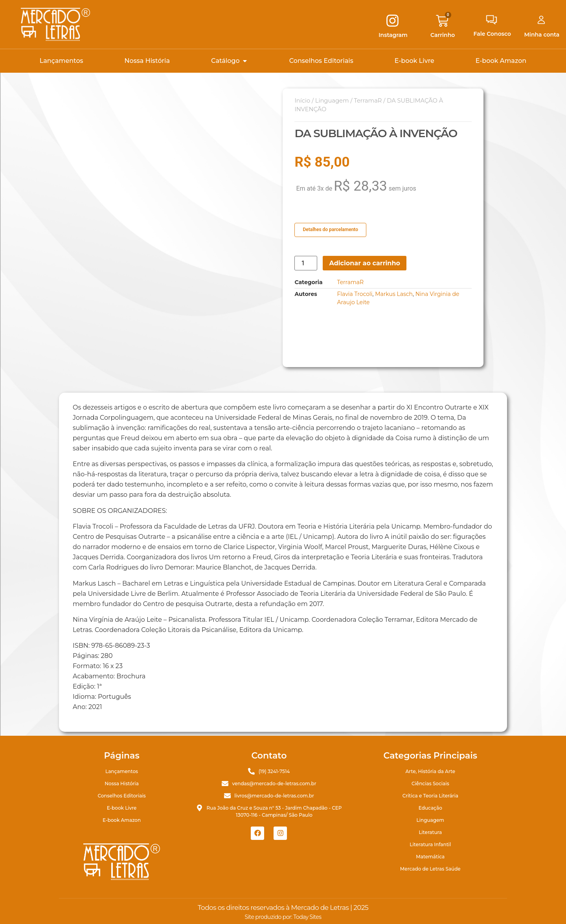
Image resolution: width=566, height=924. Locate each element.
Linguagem (332, 101)
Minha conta (542, 35)
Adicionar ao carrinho (365, 263)
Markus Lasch (394, 294)
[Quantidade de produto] (306, 263)
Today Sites (307, 917)
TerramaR (368, 101)
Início (302, 101)
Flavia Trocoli (355, 294)
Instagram (393, 35)
